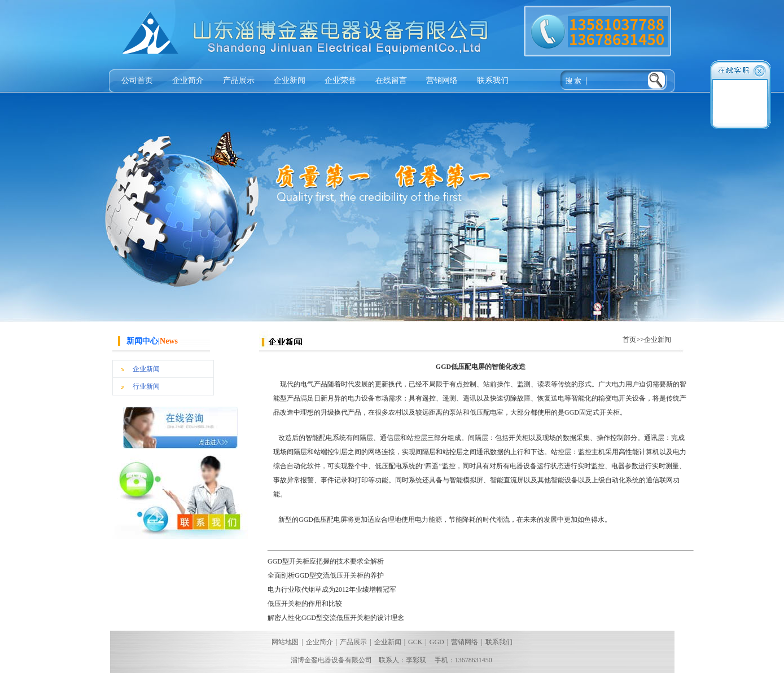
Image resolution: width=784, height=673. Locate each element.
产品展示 (239, 80)
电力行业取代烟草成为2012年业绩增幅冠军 (332, 590)
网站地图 (285, 642)
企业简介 (188, 80)
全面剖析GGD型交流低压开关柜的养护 (326, 575)
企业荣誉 (340, 80)
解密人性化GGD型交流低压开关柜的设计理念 (336, 618)
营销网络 (442, 80)
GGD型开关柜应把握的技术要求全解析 (326, 561)
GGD (437, 642)
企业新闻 (290, 80)
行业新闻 (146, 386)
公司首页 (137, 80)
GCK (415, 642)
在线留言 (391, 80)
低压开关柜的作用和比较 (305, 604)
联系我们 (493, 80)
